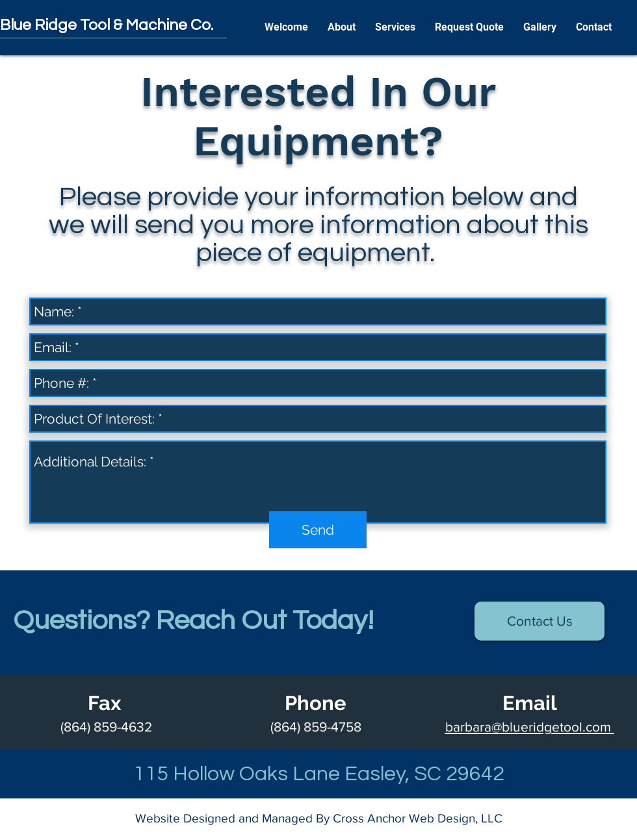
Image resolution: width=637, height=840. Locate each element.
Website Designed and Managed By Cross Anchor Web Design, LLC (319, 818)
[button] (342, 27)
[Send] (318, 530)
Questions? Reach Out (153, 621)
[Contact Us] (539, 621)
